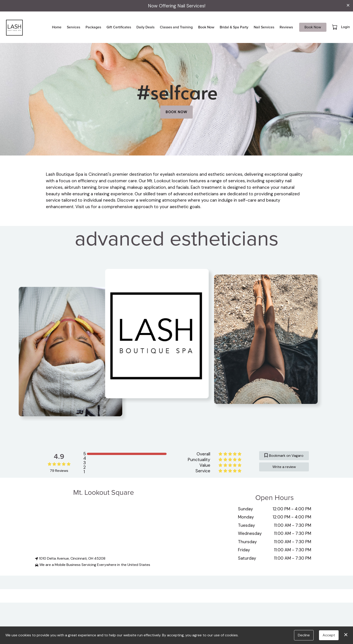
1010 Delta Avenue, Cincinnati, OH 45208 (70, 558)
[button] (335, 27)
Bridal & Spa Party (234, 27)
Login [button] (345, 27)
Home (57, 27)
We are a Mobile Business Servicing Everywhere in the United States (93, 565)
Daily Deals (145, 27)
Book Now (206, 27)
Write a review (284, 467)
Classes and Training (176, 27)
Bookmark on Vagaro (284, 456)
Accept (329, 635)
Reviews (286, 27)
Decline (304, 635)
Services (74, 27)
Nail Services (264, 27)
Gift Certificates (119, 27)
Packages (93, 27)
